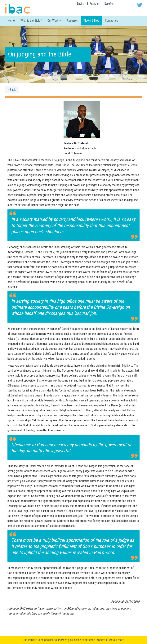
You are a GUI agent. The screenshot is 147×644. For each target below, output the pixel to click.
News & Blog (92, 21)
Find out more (116, 640)
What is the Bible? (31, 21)
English (81, 4)
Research (72, 21)
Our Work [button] (54, 21)
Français (95, 4)
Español (109, 4)
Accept (101, 640)
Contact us (111, 21)
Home (11, 21)
